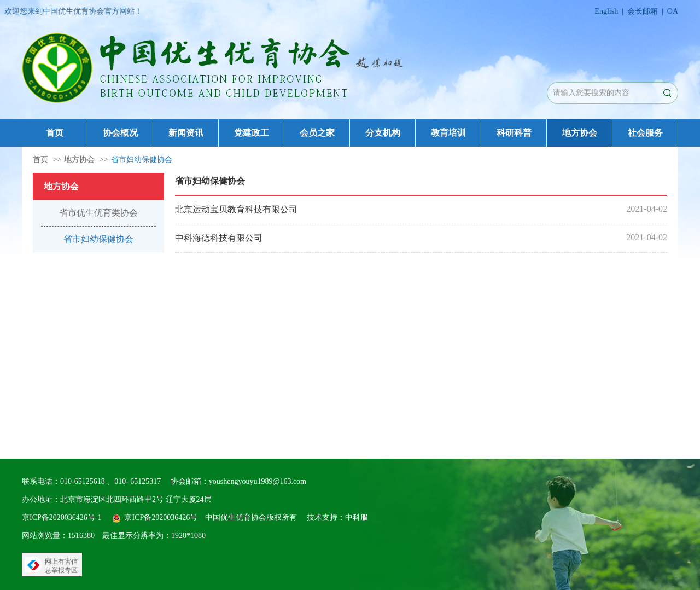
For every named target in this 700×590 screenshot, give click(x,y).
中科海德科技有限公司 (219, 238)
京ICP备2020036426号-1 (62, 517)
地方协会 (580, 133)
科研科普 (514, 133)
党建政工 (252, 133)
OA (673, 11)
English (606, 11)
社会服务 (645, 133)
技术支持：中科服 (337, 517)
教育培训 (448, 133)
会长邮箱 (643, 11)
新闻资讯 (186, 133)
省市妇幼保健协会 (142, 160)
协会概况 (120, 133)
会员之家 (317, 133)
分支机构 (383, 133)
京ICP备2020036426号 (161, 517)
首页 (55, 133)
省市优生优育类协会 (98, 213)
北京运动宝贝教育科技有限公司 (236, 209)
